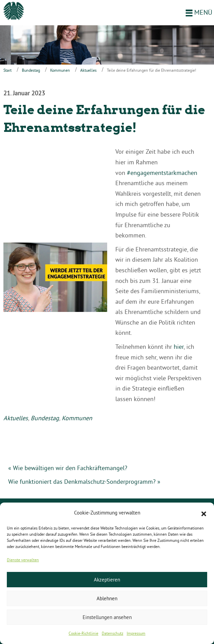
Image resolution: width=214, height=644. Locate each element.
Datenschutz (112, 633)
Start (8, 70)
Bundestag (31, 70)
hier (179, 347)
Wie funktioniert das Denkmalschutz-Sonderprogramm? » (84, 482)
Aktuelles (88, 70)
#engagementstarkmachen (162, 173)
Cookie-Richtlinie (83, 633)
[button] (204, 513)
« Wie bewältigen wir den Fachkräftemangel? (68, 468)
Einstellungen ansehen (107, 617)
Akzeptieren (107, 580)
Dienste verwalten (23, 560)
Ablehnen (107, 598)
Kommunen (60, 70)
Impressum (136, 633)
